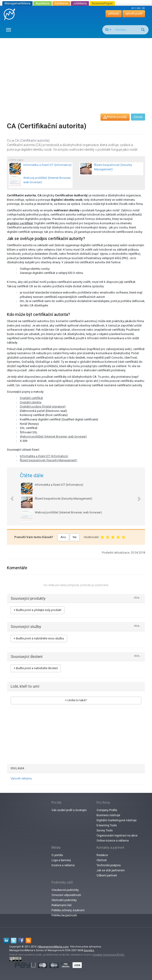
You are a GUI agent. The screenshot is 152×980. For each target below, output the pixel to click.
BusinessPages (102, 3)
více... (138, 598)
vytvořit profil (134, 13)
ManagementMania (17, 3)
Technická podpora (109, 865)
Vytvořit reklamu (21, 778)
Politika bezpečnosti (64, 915)
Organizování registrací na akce (117, 836)
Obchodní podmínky (64, 900)
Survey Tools (105, 830)
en (133, 8)
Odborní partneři (107, 875)
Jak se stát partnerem (111, 870)
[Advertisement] (78, 72)
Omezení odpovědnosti (66, 895)
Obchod (102, 860)
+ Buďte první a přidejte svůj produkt (38, 610)
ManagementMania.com (53, 947)
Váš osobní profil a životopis (69, 810)
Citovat (138, 117)
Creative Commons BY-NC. (109, 955)
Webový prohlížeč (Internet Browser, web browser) (53, 436)
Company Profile (107, 810)
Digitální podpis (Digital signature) (43, 406)
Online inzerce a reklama (113, 841)
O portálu (57, 855)
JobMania (80, 3)
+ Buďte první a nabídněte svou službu (39, 638)
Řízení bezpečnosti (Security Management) (49, 460)
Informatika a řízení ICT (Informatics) (44, 456)
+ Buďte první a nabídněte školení (36, 668)
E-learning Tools (107, 825)
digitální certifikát (20, 223)
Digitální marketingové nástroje (117, 820)
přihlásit (114, 13)
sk (143, 8)
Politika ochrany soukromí (68, 910)
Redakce (102, 855)
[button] (10, 496)
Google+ (89, 950)
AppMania (43, 3)
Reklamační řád (61, 905)
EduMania (61, 3)
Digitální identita (31, 402)
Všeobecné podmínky (65, 890)
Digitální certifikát (31, 398)
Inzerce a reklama (63, 865)
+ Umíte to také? (76, 700)
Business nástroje (108, 815)
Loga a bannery (61, 860)
